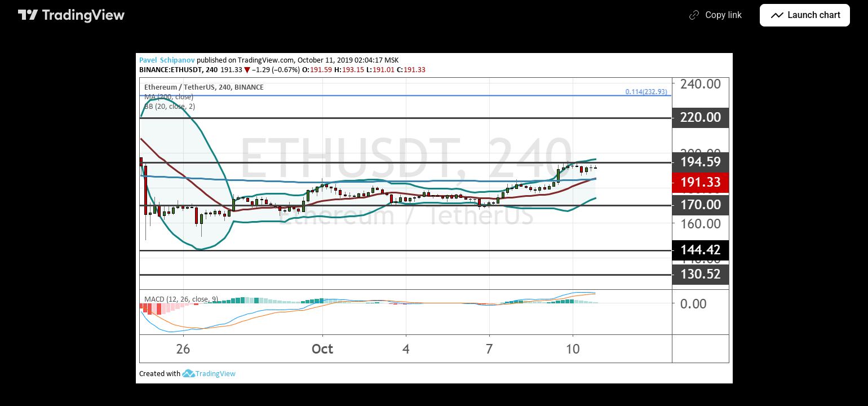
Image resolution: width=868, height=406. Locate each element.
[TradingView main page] (72, 15)
